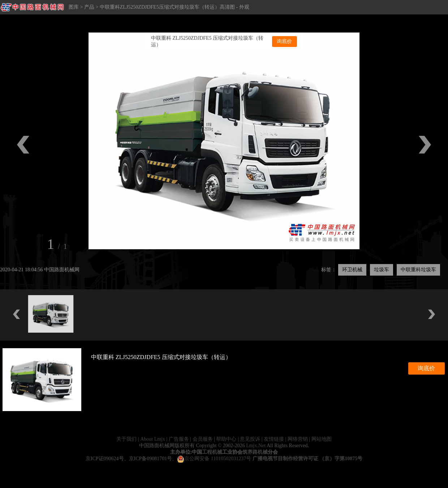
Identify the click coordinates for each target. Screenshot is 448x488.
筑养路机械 (255, 452)
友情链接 (274, 439)
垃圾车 (382, 270)
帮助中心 (226, 439)
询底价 (284, 41)
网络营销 (298, 439)
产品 (89, 7)
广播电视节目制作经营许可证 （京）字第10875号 (308, 459)
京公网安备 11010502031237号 (214, 459)
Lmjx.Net (256, 446)
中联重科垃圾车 (418, 270)
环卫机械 (352, 270)
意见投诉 (250, 439)
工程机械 (212, 452)
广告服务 (179, 439)
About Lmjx (153, 439)
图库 (74, 7)
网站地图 (322, 439)
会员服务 (203, 439)
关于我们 (126, 439)
